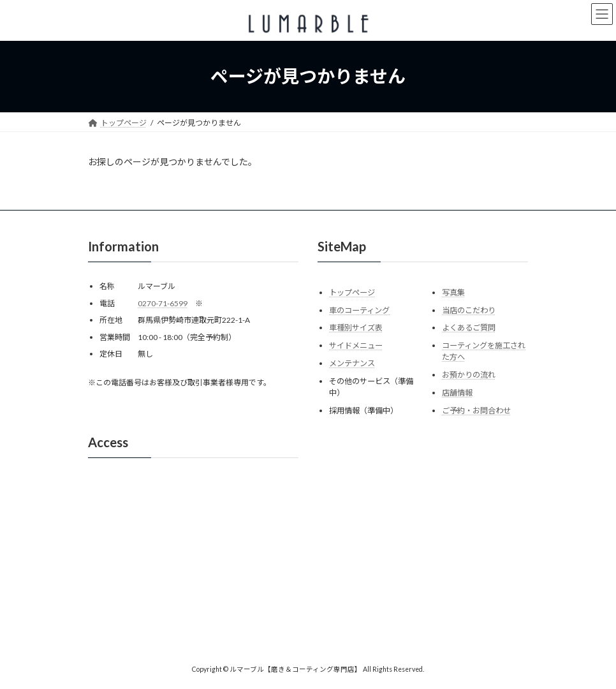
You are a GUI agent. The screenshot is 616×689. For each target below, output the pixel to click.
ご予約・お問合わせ (476, 410)
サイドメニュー (356, 345)
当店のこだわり (469, 310)
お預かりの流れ (469, 375)
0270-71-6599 (163, 303)
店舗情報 (457, 393)
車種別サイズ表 (356, 328)
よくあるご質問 (469, 328)
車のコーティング (359, 310)
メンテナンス (352, 363)
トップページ (352, 293)
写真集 (453, 293)
